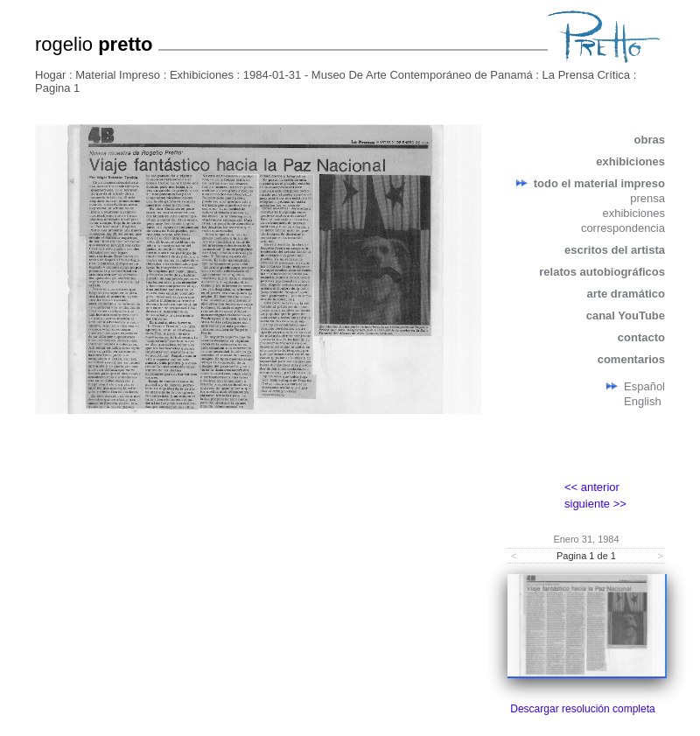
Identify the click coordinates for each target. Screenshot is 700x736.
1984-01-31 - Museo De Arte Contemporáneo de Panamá (388, 75)
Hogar (50, 75)
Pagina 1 (57, 88)
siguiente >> (595, 504)
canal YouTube (626, 315)
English (643, 401)
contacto (641, 337)
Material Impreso (118, 75)
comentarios (631, 359)
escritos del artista (615, 250)
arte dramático (626, 294)
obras (650, 140)
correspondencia (623, 228)
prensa (647, 198)
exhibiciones (630, 161)
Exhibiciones (202, 75)
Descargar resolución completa (582, 709)
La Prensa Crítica (586, 75)
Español (644, 386)
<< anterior (592, 487)
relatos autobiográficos (602, 272)
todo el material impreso (599, 183)
